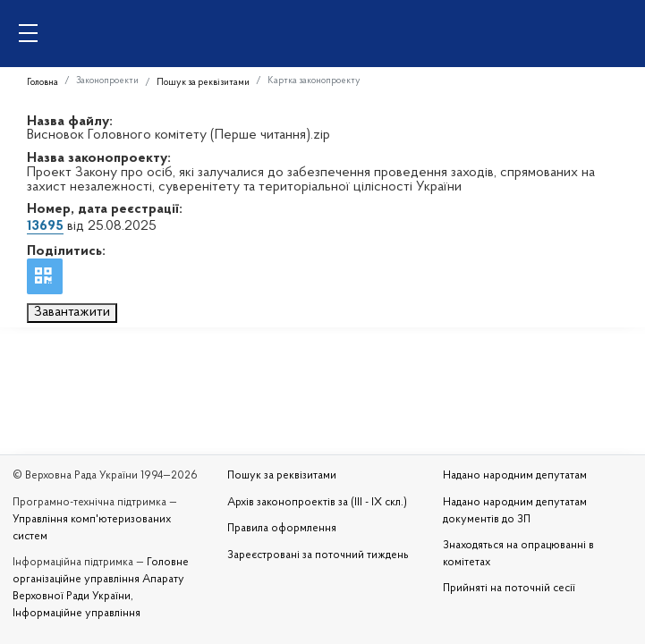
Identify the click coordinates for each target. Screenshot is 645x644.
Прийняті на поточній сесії (509, 589)
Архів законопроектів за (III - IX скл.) (317, 503)
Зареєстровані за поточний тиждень (318, 555)
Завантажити (72, 312)
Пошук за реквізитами (203, 83)
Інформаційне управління (76, 614)
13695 (45, 226)
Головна (42, 83)
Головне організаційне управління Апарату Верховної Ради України (101, 580)
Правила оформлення (282, 529)
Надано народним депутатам (515, 476)
